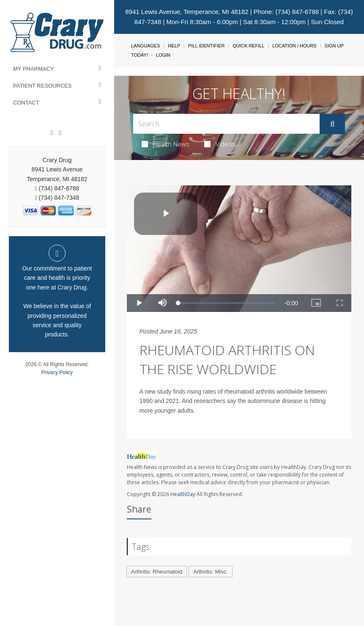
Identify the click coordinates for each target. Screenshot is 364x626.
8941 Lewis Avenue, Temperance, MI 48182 (187, 12)
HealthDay (183, 494)
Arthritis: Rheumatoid (157, 572)
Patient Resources (42, 86)
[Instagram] (60, 133)
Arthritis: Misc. (211, 572)
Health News (166, 144)
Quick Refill (248, 46)
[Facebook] (52, 133)
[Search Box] (226, 124)
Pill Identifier (206, 46)
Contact (26, 103)
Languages (145, 46)
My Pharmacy (34, 69)
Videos (220, 144)
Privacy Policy (57, 372)
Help (174, 46)
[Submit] (332, 124)
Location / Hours (294, 46)
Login (163, 55)
